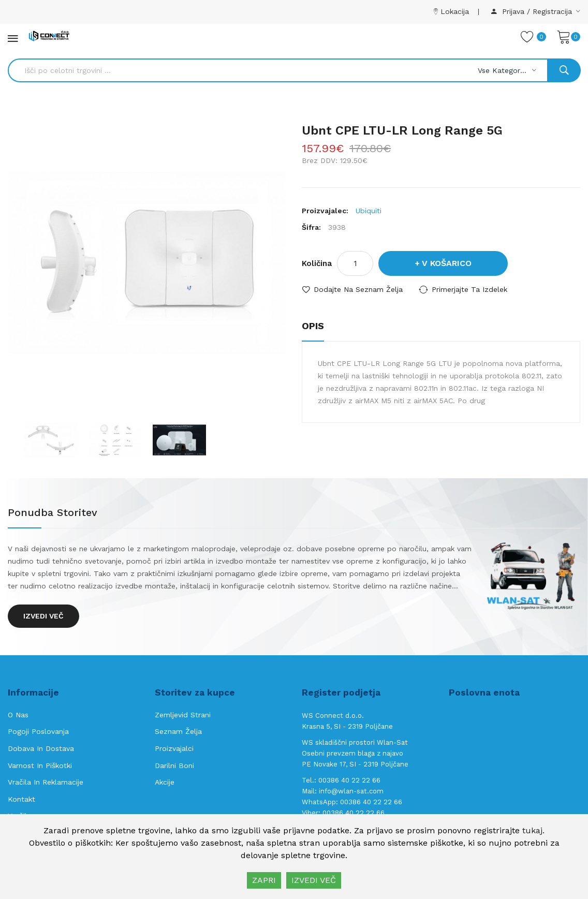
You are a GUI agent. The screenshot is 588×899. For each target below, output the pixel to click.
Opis (313, 326)
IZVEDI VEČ (314, 880)
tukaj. (533, 830)
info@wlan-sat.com (351, 791)
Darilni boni (174, 765)
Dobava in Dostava (41, 748)
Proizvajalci (174, 748)
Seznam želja (178, 731)
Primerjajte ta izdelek (469, 289)
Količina (317, 263)
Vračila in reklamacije (46, 782)
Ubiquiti (369, 211)
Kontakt (21, 799)
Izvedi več (43, 616)
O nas (18, 715)
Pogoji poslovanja (38, 731)
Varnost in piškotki (40, 765)
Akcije (165, 782)
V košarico (447, 263)
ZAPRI (264, 880)
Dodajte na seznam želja (358, 289)
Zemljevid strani (183, 715)
